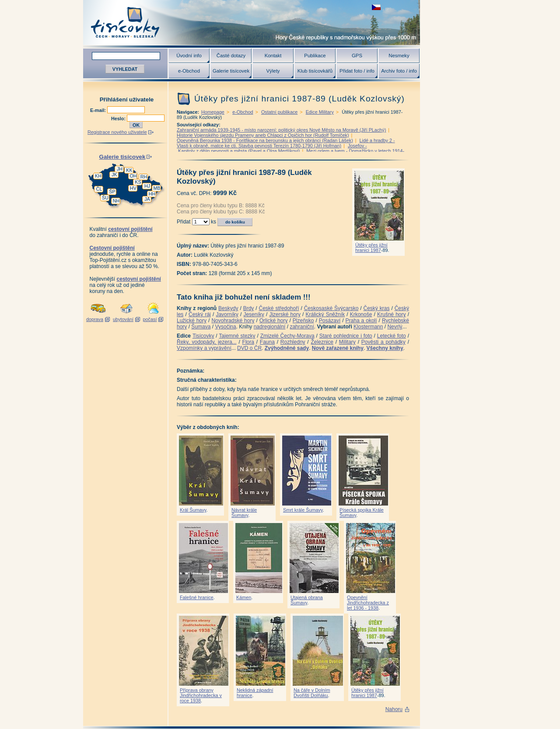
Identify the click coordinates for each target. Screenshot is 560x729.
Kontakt (273, 56)
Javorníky (227, 314)
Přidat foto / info (357, 71)
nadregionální (270, 327)
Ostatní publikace (279, 112)
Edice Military (320, 112)
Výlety (273, 71)
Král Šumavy (193, 510)
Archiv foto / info (399, 71)
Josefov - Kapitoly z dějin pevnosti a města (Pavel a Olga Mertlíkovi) (272, 148)
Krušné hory (392, 314)
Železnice (322, 342)
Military (347, 342)
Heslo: (119, 119)
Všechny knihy (385, 348)
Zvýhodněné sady (287, 348)
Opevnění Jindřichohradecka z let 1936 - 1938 (368, 603)
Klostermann (368, 327)
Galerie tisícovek (231, 71)
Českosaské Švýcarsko (331, 308)
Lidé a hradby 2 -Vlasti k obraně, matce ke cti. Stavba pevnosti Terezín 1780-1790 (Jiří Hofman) (286, 143)
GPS (357, 56)
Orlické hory (274, 321)
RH (144, 177)
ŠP (112, 192)
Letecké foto (392, 336)
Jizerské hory (285, 314)
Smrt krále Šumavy (303, 510)
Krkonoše (361, 314)
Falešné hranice (197, 597)
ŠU (105, 198)
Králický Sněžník (325, 314)
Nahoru (394, 709)
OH (133, 176)
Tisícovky (203, 336)
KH (98, 176)
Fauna (267, 342)
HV (133, 188)
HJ (147, 186)
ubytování (123, 319)
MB (157, 188)
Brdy (249, 308)
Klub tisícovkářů (315, 71)
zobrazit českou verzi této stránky (376, 7)
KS (138, 182)
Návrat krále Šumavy (244, 513)
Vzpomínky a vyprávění (204, 348)
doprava (95, 319)
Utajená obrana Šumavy (307, 600)
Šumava (201, 327)
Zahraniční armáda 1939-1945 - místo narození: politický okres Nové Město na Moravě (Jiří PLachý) (281, 130)
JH (120, 169)
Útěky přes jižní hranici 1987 (371, 248)
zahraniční (302, 327)
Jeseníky (254, 314)
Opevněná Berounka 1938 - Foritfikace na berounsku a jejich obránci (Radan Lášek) (265, 140)
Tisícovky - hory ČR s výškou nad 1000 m (252, 23)
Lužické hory (192, 321)
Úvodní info (189, 56)
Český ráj (200, 314)
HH (152, 194)
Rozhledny (293, 342)
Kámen (244, 597)
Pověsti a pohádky (383, 342)
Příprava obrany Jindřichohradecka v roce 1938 (201, 695)
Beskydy (228, 308)
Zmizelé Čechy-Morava (287, 336)
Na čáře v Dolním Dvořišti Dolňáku (312, 693)
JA (147, 199)
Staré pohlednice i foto (346, 336)
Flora (248, 342)
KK (129, 170)
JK (114, 174)
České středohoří (279, 308)
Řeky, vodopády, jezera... (207, 342)
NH (116, 201)
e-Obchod (189, 71)
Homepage (213, 112)
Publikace (315, 56)
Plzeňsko (303, 321)
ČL (99, 189)
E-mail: (99, 110)
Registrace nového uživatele (117, 132)
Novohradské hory (233, 321)
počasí (150, 319)
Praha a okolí (361, 321)
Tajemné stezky (237, 336)
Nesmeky (399, 56)
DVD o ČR (249, 348)
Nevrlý (395, 327)
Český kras (377, 308)
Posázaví (330, 321)
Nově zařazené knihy (338, 348)
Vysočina (225, 327)
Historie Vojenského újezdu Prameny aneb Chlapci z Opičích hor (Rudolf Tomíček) (263, 135)
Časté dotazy (231, 56)
